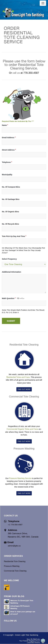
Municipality (7, 175)
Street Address (8, 150)
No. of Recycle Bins (10, 224)
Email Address (8, 138)
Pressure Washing (24, 449)
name (4, 125)
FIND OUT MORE (24, 389)
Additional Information (11, 272)
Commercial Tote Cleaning (24, 397)
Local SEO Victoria (33, 642)
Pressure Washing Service (20, 478)
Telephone (6, 162)
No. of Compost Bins (11, 187)
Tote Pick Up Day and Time (13, 236)
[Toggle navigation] (43, 3)
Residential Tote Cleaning (24, 345)
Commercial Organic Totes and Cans (22, 429)
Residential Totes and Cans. (18, 377)
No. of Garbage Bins (11, 199)
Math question (8, 298)
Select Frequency (9, 259)
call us (16, 73)
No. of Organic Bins (10, 212)
